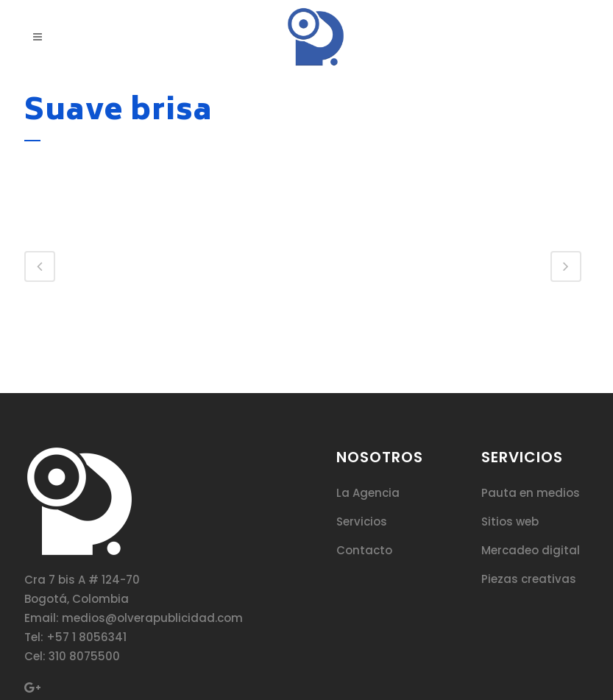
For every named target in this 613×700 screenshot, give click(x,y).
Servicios (362, 522)
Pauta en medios (531, 493)
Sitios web (510, 522)
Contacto (364, 550)
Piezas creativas (529, 579)
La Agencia (368, 493)
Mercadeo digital (531, 550)
